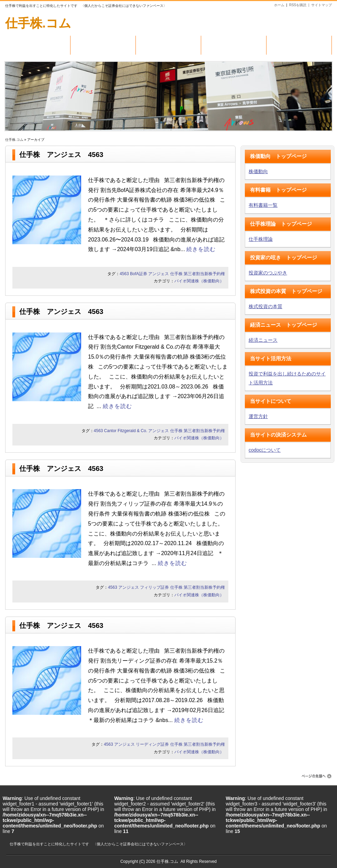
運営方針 (258, 416)
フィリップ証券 (154, 587)
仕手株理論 (261, 239)
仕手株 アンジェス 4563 (61, 155)
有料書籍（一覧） (103, 44)
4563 (124, 274)
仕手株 (176, 274)
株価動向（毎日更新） (38, 44)
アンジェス (159, 274)
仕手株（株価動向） (168, 44)
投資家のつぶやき (268, 273)
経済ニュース (263, 340)
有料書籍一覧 (263, 205)
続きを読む (201, 249)
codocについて (265, 450)
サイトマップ (322, 5)
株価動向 (258, 171)
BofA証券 (139, 274)
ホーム (279, 5)
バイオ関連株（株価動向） (234, 44)
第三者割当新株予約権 (204, 274)
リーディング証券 (152, 744)
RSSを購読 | (300, 5)
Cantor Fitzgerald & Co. (126, 431)
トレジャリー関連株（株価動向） (299, 48)
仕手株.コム (38, 23)
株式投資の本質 (265, 306)
